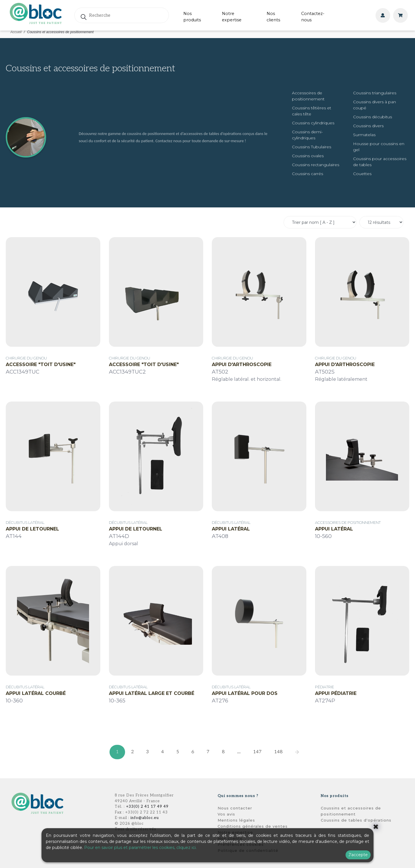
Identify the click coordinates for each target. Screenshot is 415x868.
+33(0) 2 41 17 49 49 (147, 807)
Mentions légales (236, 820)
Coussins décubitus (372, 117)
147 (257, 752)
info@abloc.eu (145, 818)
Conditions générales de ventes (253, 826)
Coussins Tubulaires (312, 147)
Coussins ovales (308, 156)
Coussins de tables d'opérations (356, 820)
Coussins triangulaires (375, 93)
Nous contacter (235, 808)
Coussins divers (368, 126)
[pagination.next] (297, 752)
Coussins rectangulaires (316, 165)
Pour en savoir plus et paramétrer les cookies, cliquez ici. (140, 848)
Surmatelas (364, 135)
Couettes (362, 174)
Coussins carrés (308, 174)
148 (278, 752)
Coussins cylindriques (313, 123)
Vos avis (226, 814)
